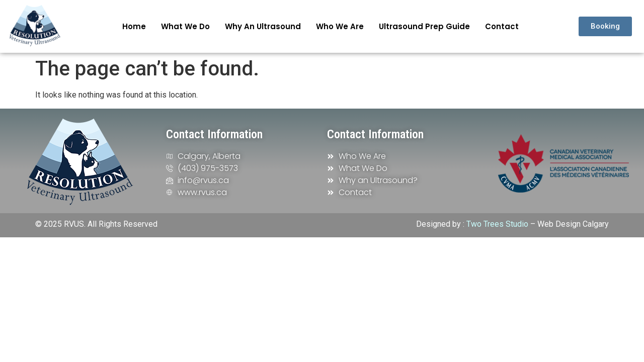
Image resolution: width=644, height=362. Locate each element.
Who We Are (340, 26)
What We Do (185, 26)
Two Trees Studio (497, 224)
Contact (502, 26)
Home (134, 26)
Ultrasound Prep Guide (424, 26)
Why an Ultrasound (263, 26)
